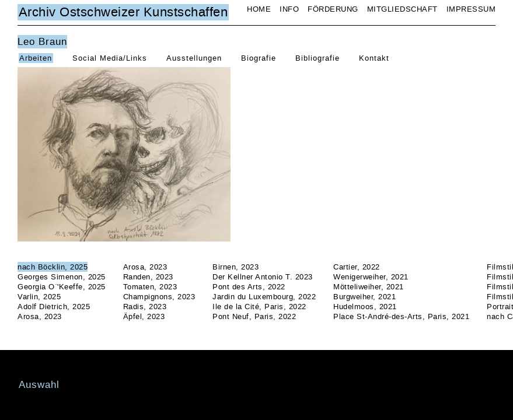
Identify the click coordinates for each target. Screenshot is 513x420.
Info (289, 9)
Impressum (471, 9)
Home (259, 9)
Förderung (333, 9)
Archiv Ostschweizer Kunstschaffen (123, 12)
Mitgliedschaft (402, 9)
